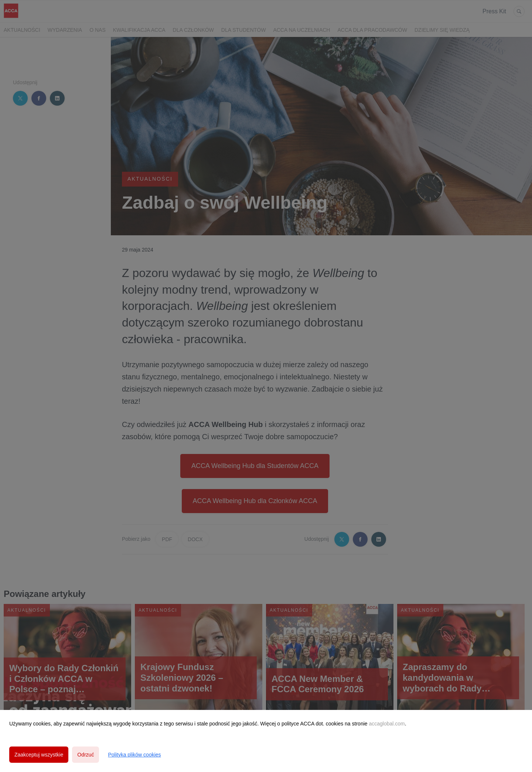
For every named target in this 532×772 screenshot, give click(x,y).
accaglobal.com (387, 724)
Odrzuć (86, 755)
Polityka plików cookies (134, 755)
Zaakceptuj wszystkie (39, 755)
